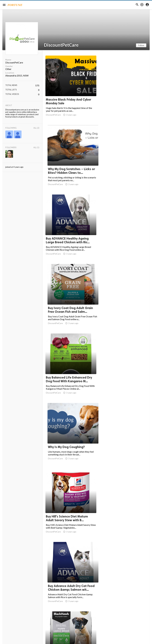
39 (135, 620)
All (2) (36, 128)
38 (129, 620)
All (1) (36, 147)
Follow (141, 45)
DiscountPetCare (61, 45)
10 (115, 620)
